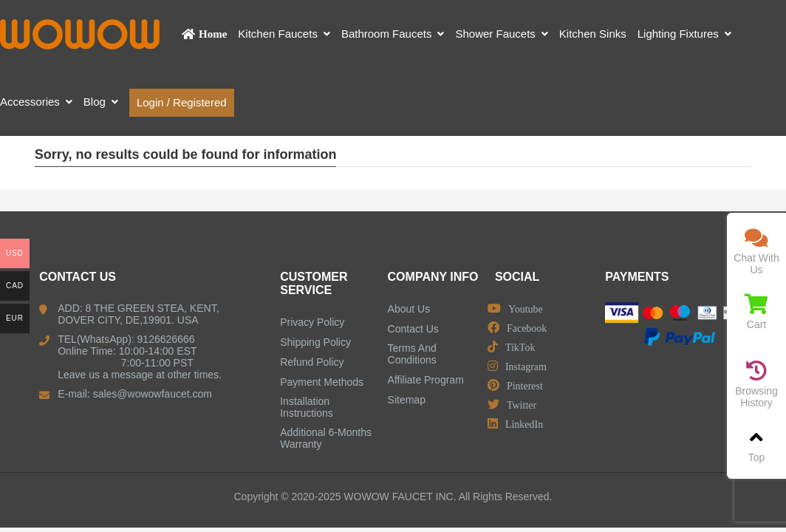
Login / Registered (182, 102)
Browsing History (756, 385)
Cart (756, 312)
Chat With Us (756, 252)
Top (756, 445)
